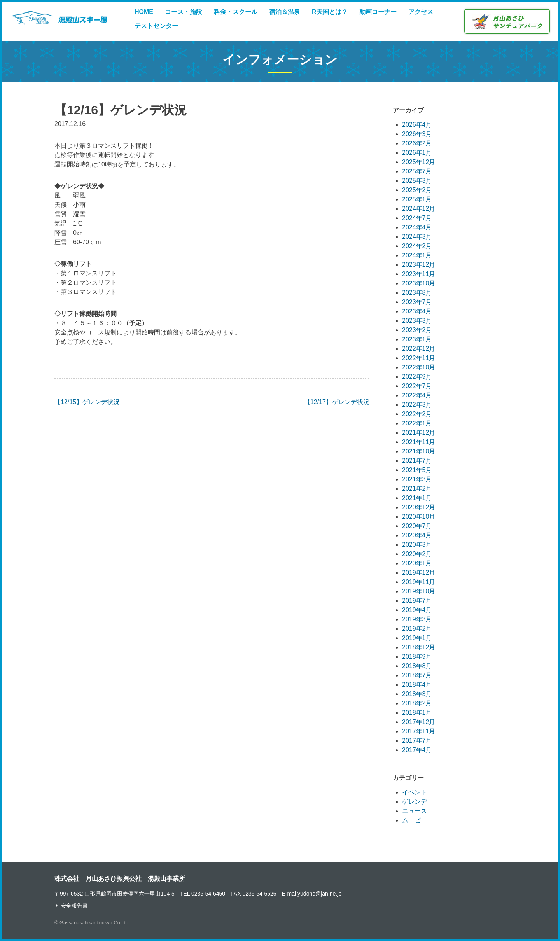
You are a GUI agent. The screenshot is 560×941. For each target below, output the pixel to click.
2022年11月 (419, 358)
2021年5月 (417, 470)
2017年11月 (419, 731)
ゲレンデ (415, 802)
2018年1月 (417, 713)
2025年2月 (417, 190)
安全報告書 (74, 906)
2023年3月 (417, 321)
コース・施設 (184, 12)
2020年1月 (417, 563)
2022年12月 (419, 349)
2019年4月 (417, 610)
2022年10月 (419, 367)
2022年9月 (417, 377)
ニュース (415, 811)
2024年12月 (419, 209)
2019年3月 (417, 619)
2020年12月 (419, 507)
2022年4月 (417, 395)
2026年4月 (417, 125)
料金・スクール (236, 12)
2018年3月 (417, 694)
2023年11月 (419, 274)
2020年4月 (417, 535)
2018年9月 (417, 657)
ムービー (415, 820)
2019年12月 (419, 573)
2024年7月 (417, 218)
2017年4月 (417, 750)
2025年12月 (419, 162)
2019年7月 (417, 601)
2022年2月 (417, 414)
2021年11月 (419, 442)
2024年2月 (417, 246)
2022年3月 (417, 405)
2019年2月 (417, 629)
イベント (415, 792)
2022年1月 (417, 423)
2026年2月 (417, 143)
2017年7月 (417, 741)
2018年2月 (417, 703)
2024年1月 (417, 255)
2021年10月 (419, 451)
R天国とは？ (330, 12)
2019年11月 (419, 582)
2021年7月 (417, 461)
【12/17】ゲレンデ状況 (337, 402)
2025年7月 (417, 171)
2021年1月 (417, 498)
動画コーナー (378, 12)
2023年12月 (419, 265)
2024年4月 (417, 227)
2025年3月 (417, 181)
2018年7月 (417, 675)
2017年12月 (419, 722)
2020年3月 (417, 545)
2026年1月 (417, 153)
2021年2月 (417, 489)
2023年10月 (419, 283)
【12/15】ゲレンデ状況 (87, 402)
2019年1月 (417, 638)
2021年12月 (419, 433)
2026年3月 (417, 134)
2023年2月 (417, 330)
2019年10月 (419, 591)
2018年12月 (419, 647)
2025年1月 (417, 199)
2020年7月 (417, 526)
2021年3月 (417, 479)
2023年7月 (417, 302)
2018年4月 (417, 685)
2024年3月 (417, 237)
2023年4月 (417, 311)
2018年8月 (417, 666)
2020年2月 (417, 554)
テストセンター (156, 26)
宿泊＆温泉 (285, 12)
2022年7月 (417, 386)
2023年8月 (417, 293)
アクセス (421, 12)
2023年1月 (417, 339)
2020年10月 (419, 517)
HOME (144, 12)
